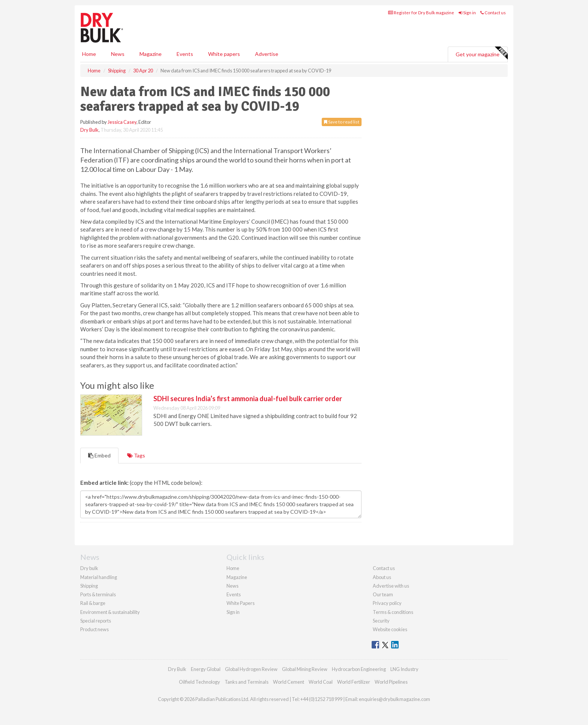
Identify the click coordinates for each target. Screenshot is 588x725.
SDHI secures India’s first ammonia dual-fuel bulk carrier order (248, 399)
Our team (383, 594)
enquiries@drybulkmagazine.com (394, 699)
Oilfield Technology (199, 682)
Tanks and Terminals (247, 682)
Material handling (99, 577)
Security (381, 621)
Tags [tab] (136, 455)
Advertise (267, 54)
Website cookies (390, 629)
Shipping (89, 586)
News (232, 586)
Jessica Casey (122, 122)
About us (382, 577)
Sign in (467, 13)
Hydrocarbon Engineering (359, 669)
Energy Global (206, 669)
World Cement (289, 682)
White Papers (241, 603)
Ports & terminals (98, 594)
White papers (224, 54)
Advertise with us (391, 586)
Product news (94, 629)
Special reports (96, 621)
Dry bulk (89, 568)
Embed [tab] (99, 455)
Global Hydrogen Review (251, 669)
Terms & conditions (393, 612)
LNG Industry (404, 669)
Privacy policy (387, 603)
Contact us (493, 13)
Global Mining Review (305, 669)
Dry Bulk (89, 130)
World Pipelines (391, 682)
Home (89, 54)
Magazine (151, 54)
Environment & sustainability (110, 612)
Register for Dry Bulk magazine (421, 13)
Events (185, 54)
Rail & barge (93, 603)
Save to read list (342, 122)
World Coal (321, 682)
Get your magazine (481, 53)
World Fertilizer (354, 682)
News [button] (118, 54)
